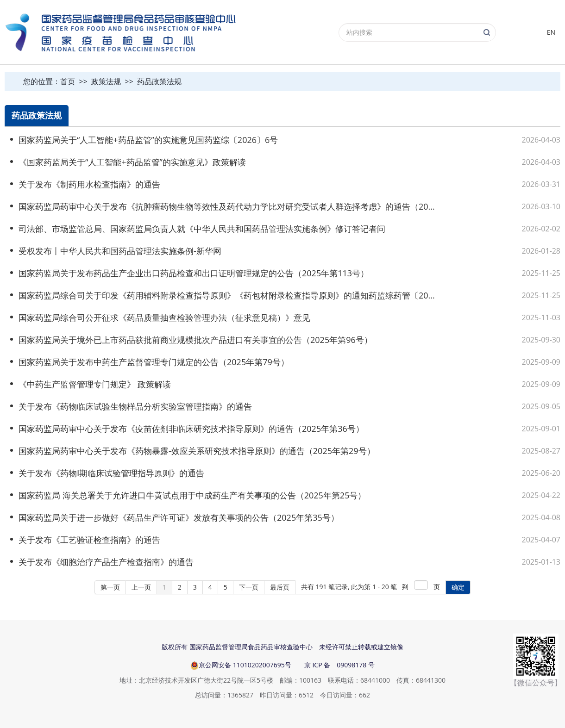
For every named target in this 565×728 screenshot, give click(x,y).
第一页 (110, 587)
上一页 (141, 587)
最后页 (280, 587)
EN (551, 32)
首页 (68, 81)
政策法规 (106, 81)
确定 (458, 587)
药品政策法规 (159, 81)
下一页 (249, 587)
